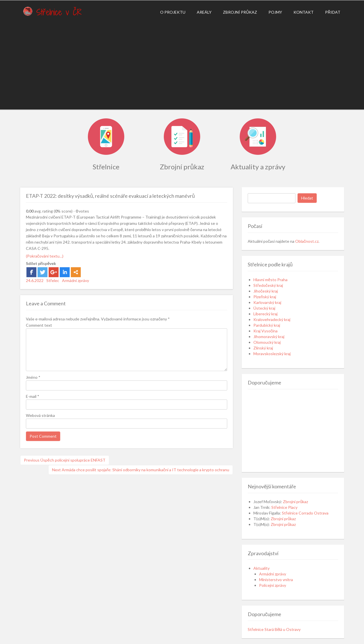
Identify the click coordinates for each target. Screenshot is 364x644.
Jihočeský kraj (266, 291)
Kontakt (304, 12)
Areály (204, 12)
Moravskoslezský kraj (272, 354)
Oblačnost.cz (307, 241)
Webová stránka (40, 415)
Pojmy (275, 12)
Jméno (33, 377)
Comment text (39, 325)
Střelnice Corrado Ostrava (305, 513)
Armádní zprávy (76, 280)
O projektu (173, 12)
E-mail (33, 396)
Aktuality (261, 568)
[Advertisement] (182, 64)
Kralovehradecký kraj (272, 319)
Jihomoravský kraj (269, 337)
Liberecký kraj (265, 314)
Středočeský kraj (268, 285)
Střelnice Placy (284, 507)
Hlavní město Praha (270, 280)
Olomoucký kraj (267, 342)
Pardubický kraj (267, 325)
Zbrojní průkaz (240, 12)
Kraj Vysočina (265, 331)
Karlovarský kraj (267, 302)
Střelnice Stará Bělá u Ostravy (274, 629)
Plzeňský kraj (265, 297)
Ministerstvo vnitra (276, 580)
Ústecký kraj (264, 308)
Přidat (333, 12)
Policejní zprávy (273, 585)
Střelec (53, 280)
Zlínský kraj (263, 348)
